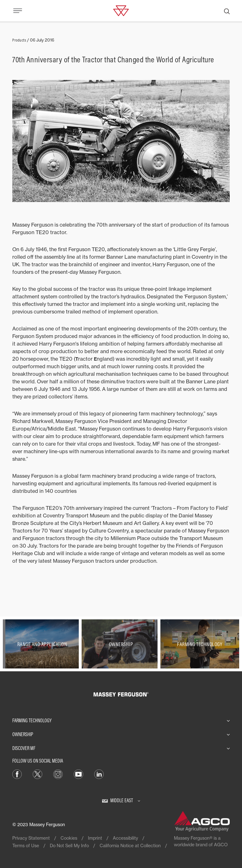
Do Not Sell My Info (69, 845)
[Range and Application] (42, 644)
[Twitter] (37, 774)
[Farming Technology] (200, 644)
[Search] (227, 11)
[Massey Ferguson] (121, 10)
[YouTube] (78, 774)
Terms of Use (26, 845)
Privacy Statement (31, 838)
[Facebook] (17, 774)
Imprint (95, 838)
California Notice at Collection (130, 845)
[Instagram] (58, 774)
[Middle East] (121, 800)
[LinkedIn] (99, 774)
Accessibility (125, 838)
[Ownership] (121, 644)
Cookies (69, 838)
